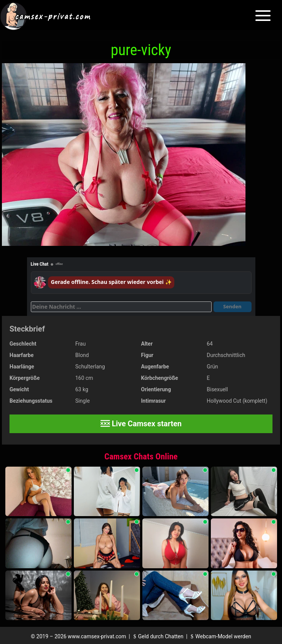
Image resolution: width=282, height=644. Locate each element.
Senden (233, 306)
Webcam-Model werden (220, 636)
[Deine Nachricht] (121, 307)
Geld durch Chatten (157, 636)
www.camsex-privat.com (97, 636)
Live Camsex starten (141, 424)
